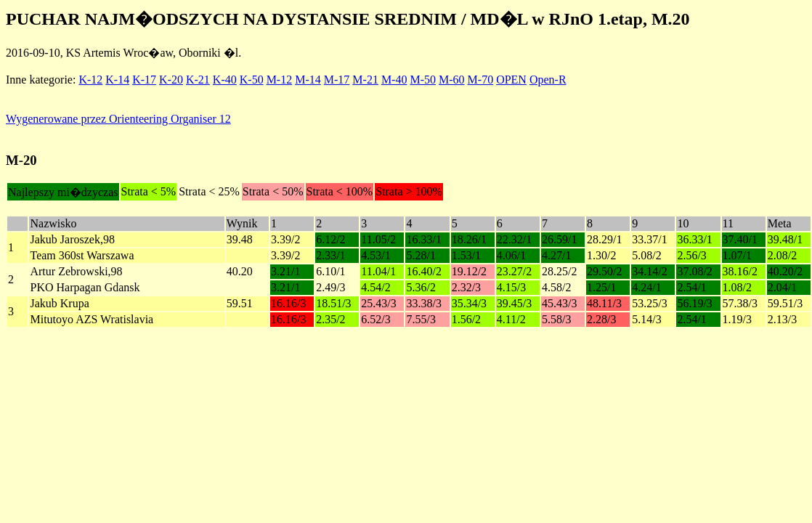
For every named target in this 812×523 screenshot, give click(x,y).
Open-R (548, 80)
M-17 (337, 80)
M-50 (423, 80)
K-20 (171, 80)
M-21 (365, 80)
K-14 (117, 80)
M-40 (394, 80)
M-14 (308, 80)
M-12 (280, 80)
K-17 (144, 80)
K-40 (225, 80)
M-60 (452, 80)
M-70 (481, 80)
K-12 (90, 80)
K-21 (198, 80)
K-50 (252, 80)
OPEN (511, 80)
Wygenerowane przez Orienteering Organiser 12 (118, 119)
